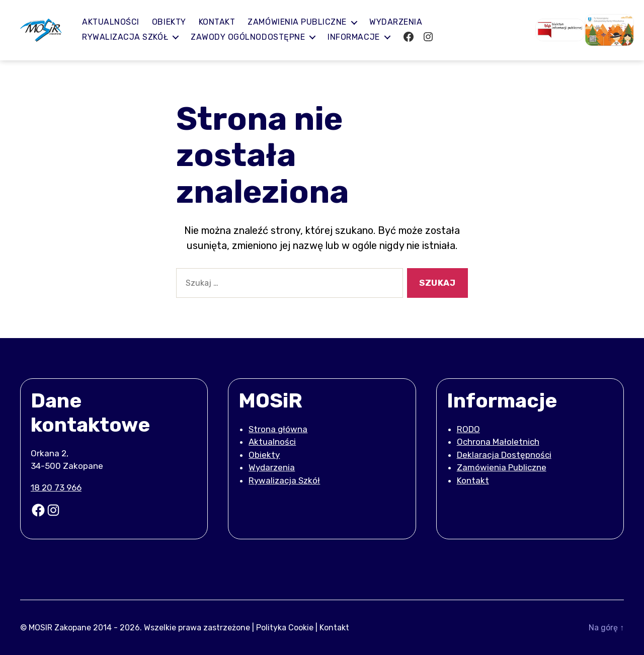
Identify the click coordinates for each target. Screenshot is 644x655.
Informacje (360, 37)
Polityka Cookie (285, 627)
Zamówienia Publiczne (502, 467)
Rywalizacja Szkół (132, 37)
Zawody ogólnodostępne (255, 37)
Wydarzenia (403, 22)
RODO (468, 429)
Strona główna (278, 429)
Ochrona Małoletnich (498, 442)
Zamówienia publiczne (305, 22)
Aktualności (118, 22)
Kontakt (224, 22)
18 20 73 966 (56, 487)
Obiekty (176, 22)
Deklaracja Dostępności (504, 455)
